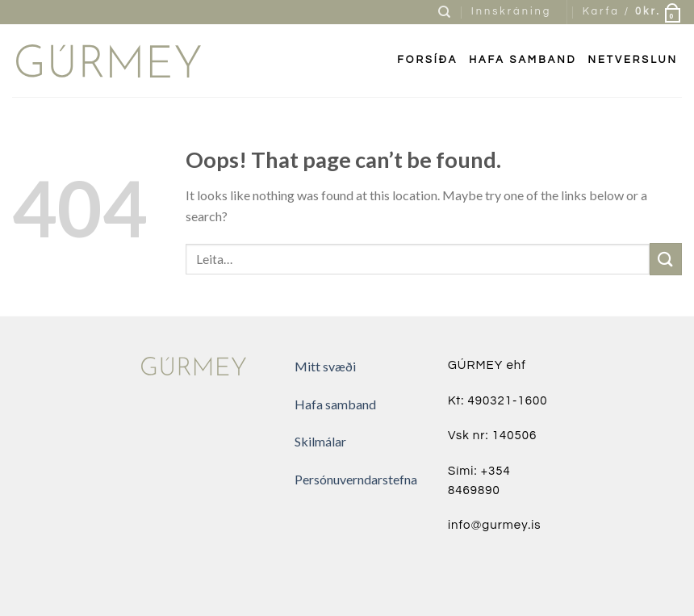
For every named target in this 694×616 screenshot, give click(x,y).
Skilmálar (320, 441)
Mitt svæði (325, 366)
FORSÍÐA (427, 60)
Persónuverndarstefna (356, 479)
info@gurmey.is (495, 525)
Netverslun (633, 60)
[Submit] (666, 259)
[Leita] (445, 12)
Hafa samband (523, 60)
